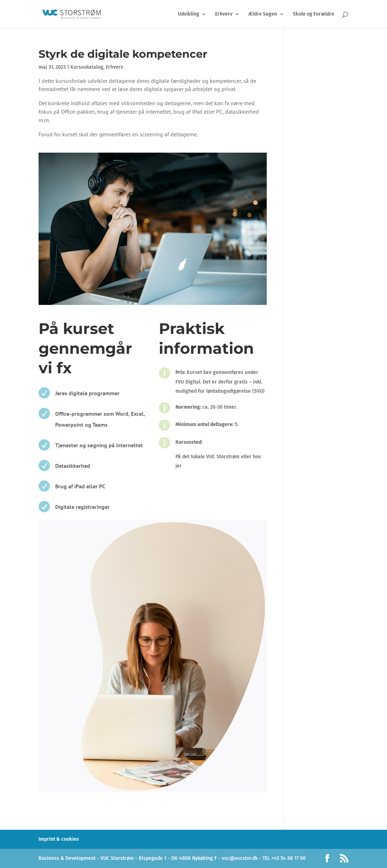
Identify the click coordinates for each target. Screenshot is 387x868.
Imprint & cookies (59, 839)
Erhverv (224, 14)
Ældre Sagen (263, 14)
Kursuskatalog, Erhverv (97, 67)
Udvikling (189, 14)
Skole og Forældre (314, 14)
